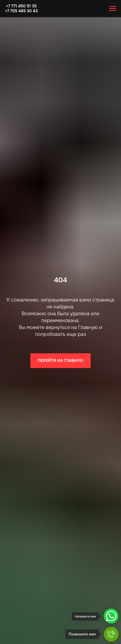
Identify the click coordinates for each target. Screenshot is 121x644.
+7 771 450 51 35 (21, 6)
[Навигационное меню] (113, 9)
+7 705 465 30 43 (21, 11)
